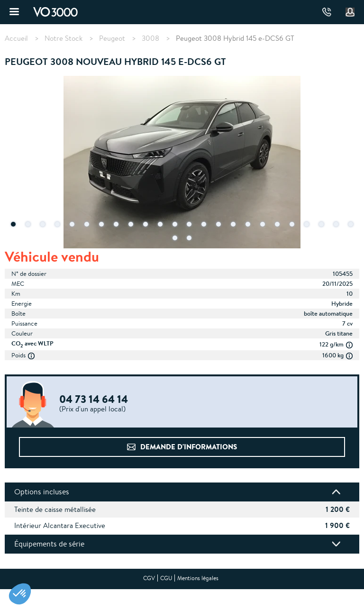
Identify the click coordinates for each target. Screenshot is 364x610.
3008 (150, 38)
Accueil (16, 38)
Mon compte (350, 12)
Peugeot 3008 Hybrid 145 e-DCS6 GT (235, 38)
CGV (149, 578)
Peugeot (112, 38)
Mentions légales (198, 578)
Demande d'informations (189, 447)
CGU (166, 578)
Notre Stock (64, 38)
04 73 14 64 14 (327, 12)
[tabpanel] (182, 163)
